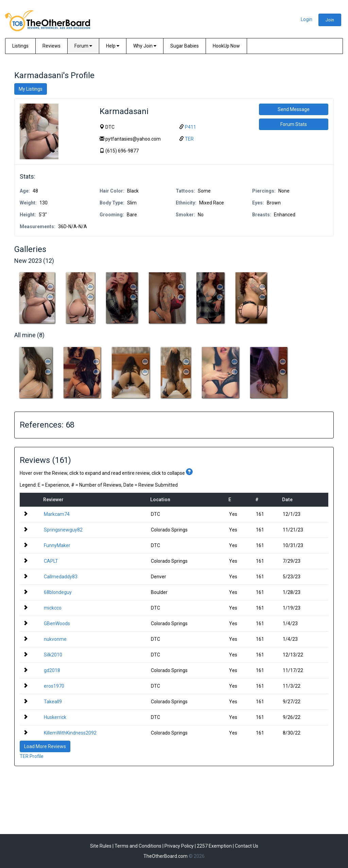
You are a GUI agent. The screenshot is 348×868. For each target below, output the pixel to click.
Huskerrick (55, 717)
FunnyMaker (57, 545)
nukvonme (55, 639)
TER (189, 139)
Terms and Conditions (138, 846)
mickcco (53, 608)
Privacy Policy (179, 846)
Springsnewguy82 (63, 530)
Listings (20, 46)
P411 (190, 127)
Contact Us (247, 846)
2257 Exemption (214, 846)
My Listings (31, 89)
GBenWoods (57, 623)
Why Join (145, 46)
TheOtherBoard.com (166, 856)
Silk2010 (53, 655)
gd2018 (52, 670)
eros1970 (54, 686)
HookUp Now (226, 46)
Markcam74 (57, 514)
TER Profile (32, 756)
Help (113, 46)
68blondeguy (58, 592)
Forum (83, 46)
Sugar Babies (185, 46)
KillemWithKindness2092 (70, 733)
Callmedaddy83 (61, 577)
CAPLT (51, 561)
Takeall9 (53, 702)
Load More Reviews (45, 746)
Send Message (294, 109)
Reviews (51, 46)
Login (307, 19)
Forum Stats (294, 124)
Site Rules (101, 846)
